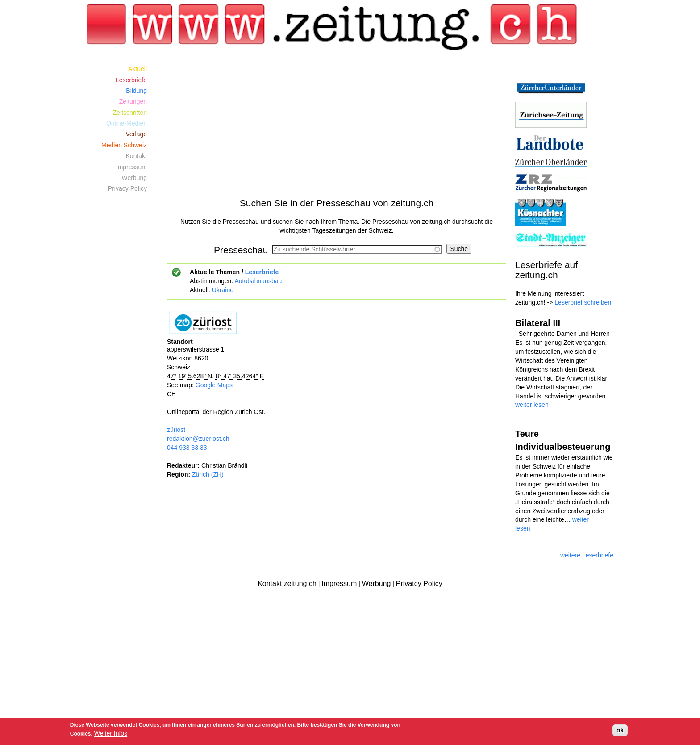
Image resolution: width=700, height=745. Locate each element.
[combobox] (357, 249)
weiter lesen (532, 405)
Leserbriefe (262, 272)
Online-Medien (127, 123)
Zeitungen (133, 101)
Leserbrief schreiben (583, 302)
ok (620, 730)
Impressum (131, 167)
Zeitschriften (130, 113)
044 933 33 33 (187, 448)
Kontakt (136, 156)
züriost (176, 430)
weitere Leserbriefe (587, 555)
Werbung (134, 178)
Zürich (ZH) (208, 474)
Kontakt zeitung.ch (287, 584)
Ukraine (223, 290)
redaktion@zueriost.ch (198, 439)
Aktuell (137, 69)
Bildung (136, 91)
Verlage (136, 134)
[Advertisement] (337, 126)
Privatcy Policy (419, 584)
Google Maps (214, 385)
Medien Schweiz (124, 145)
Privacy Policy (127, 188)
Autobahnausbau (258, 281)
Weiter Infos (111, 733)
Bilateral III (538, 323)
